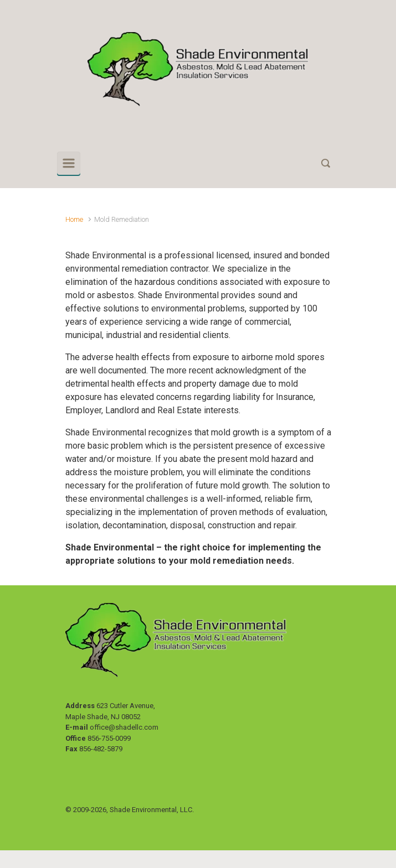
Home (74, 219)
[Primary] (69, 163)
